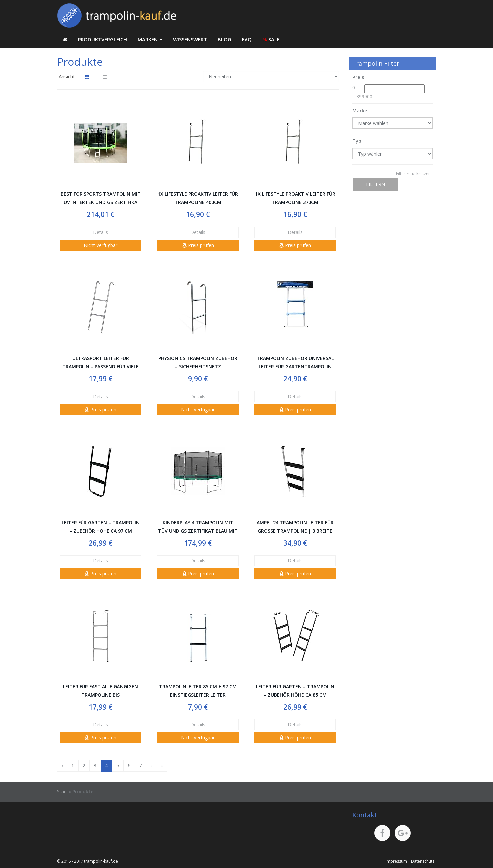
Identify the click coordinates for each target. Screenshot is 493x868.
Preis (358, 77)
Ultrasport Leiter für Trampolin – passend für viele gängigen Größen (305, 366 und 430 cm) (100, 363)
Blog (224, 39)
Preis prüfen (198, 245)
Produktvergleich (102, 39)
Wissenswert (190, 39)
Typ (357, 141)
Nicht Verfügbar (101, 245)
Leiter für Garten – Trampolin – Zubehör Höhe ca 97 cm (101, 527)
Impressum (396, 861)
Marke (360, 110)
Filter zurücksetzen (413, 173)
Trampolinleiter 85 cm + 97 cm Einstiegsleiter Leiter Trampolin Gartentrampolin (198, 691)
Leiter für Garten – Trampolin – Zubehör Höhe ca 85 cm (295, 691)
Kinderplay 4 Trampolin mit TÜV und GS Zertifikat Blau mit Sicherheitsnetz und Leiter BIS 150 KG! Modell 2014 (198, 527)
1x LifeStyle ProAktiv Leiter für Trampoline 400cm (198, 198)
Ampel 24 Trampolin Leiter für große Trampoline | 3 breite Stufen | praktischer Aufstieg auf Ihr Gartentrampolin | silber (295, 527)
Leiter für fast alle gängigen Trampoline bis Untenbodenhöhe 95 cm (100, 691)
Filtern (375, 184)
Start (62, 791)
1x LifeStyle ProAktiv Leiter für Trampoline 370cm (295, 198)
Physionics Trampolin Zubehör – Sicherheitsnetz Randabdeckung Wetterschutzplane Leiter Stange (198, 363)
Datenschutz (423, 861)
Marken (150, 39)
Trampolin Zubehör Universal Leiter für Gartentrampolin (295, 362)
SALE (271, 39)
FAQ (247, 39)
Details (101, 232)
